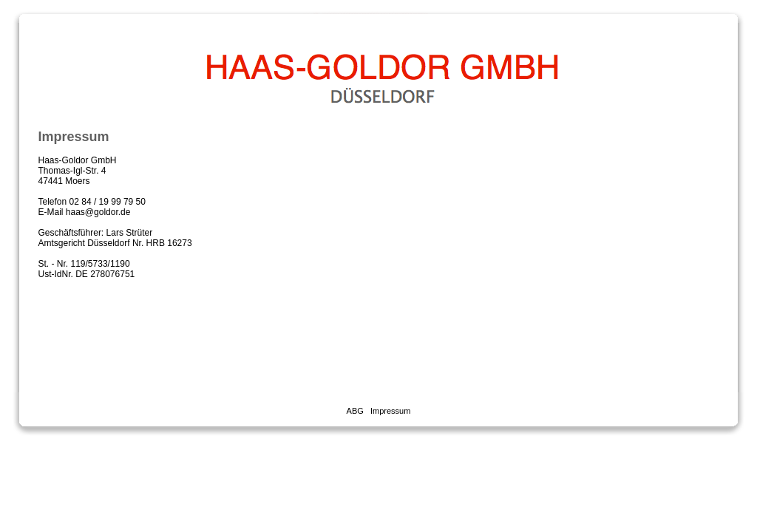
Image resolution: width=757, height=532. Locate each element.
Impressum (390, 411)
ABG (355, 411)
